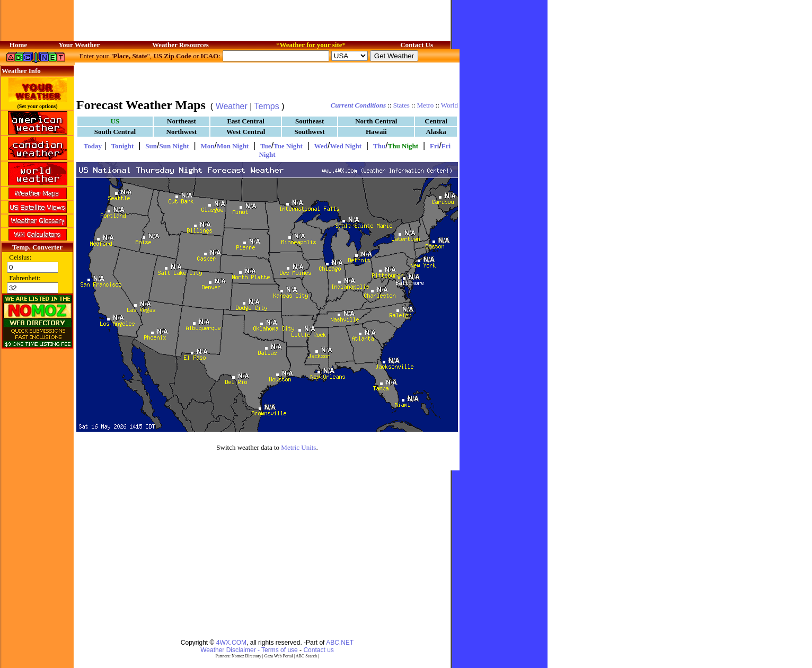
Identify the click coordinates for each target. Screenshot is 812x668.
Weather (232, 106)
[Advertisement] (267, 79)
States (401, 105)
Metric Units (298, 447)
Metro (426, 105)
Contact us (318, 650)
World (449, 105)
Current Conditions (358, 105)
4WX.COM (231, 643)
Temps (267, 106)
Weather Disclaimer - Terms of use (249, 650)
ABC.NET (340, 643)
